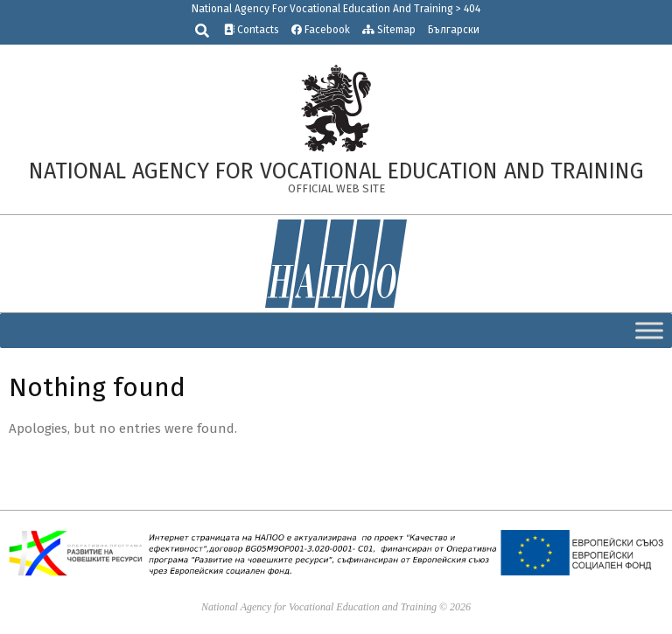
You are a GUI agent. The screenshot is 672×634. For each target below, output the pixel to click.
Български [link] (454, 30)
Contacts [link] (252, 30)
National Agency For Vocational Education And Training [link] (322, 9)
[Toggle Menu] (649, 330)
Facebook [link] (321, 30)
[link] (336, 108)
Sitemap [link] (389, 30)
